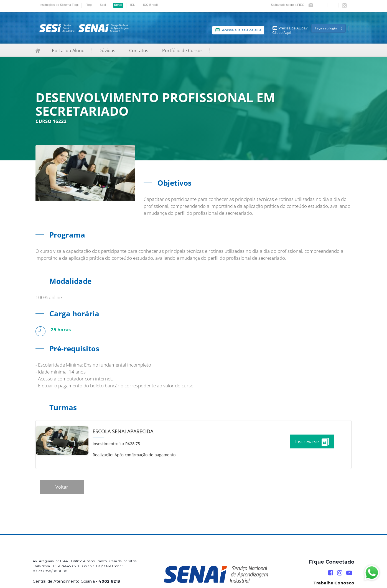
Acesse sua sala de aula (238, 30)
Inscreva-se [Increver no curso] (312, 442)
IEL (133, 5)
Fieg (89, 5)
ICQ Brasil (150, 5)
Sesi (103, 5)
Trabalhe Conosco (334, 583)
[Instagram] (340, 573)
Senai (118, 5)
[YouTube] (349, 573)
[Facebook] (331, 573)
